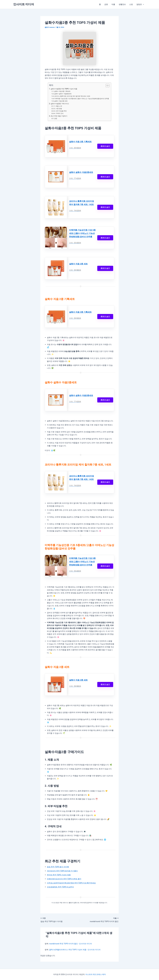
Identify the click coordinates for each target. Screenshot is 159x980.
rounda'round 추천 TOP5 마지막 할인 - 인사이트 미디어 (71, 944)
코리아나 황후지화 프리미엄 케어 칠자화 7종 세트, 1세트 (72, 96)
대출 (114, 4)
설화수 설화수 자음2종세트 (63, 94)
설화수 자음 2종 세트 (61, 101)
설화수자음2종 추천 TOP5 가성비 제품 (64, 89)
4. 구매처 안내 (59, 113)
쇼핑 (131, 4)
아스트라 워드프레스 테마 (96, 974)
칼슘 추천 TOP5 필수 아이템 (58, 867)
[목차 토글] (106, 86)
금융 (106, 4)
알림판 (140, 4)
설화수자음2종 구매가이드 (60, 104)
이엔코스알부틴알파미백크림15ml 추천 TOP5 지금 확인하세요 (71, 883)
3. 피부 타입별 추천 (60, 111)
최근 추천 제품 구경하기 (59, 116)
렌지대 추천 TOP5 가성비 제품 (59, 875)
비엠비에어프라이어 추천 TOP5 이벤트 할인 (64, 879)
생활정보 (122, 4)
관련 (56, 119)
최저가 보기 (105, 146)
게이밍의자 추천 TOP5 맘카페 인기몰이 (62, 871)
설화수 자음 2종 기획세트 (62, 91)
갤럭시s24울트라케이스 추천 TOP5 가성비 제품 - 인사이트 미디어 (75, 950)
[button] (143, 4)
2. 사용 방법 (58, 109)
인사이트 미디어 (24, 4)
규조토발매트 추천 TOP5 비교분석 (60, 887)
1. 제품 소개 (58, 106)
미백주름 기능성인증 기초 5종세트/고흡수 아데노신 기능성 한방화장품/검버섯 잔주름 (82, 99)
